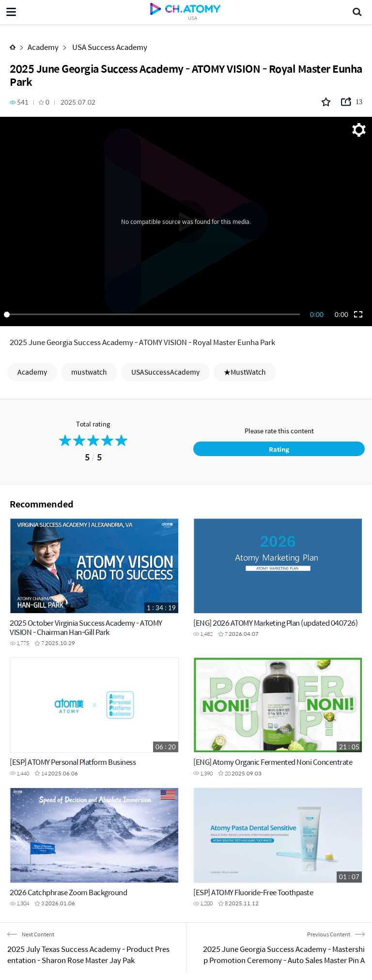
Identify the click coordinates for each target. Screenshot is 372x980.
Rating (279, 449)
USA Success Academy (109, 47)
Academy (43, 47)
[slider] (154, 315)
